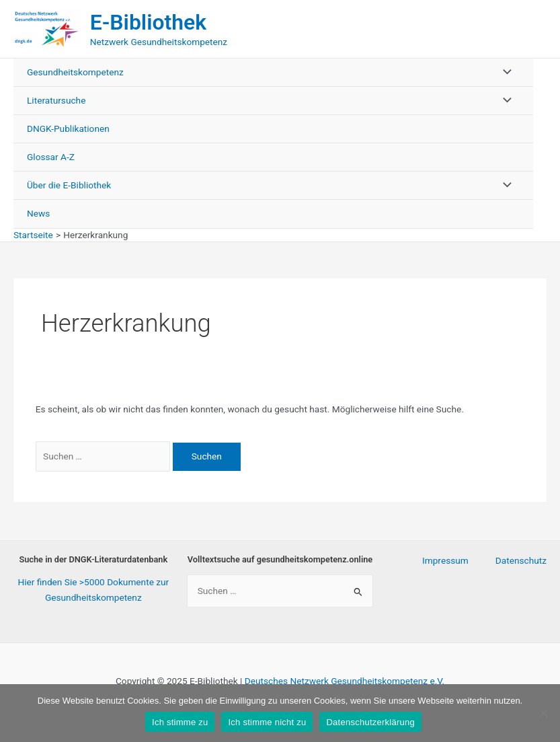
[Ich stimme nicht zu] (543, 713)
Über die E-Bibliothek (69, 185)
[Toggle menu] (504, 72)
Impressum (445, 560)
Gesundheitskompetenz (75, 72)
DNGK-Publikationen (68, 128)
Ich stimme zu (180, 722)
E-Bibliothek (148, 22)
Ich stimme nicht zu (267, 722)
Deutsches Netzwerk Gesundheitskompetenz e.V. (345, 681)
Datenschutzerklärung (370, 722)
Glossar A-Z (51, 157)
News (38, 213)
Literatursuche (56, 100)
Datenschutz (521, 560)
